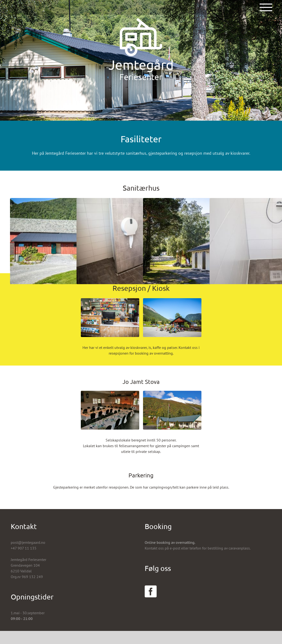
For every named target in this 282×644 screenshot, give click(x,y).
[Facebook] (151, 591)
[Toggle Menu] (266, 7)
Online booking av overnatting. (170, 542)
